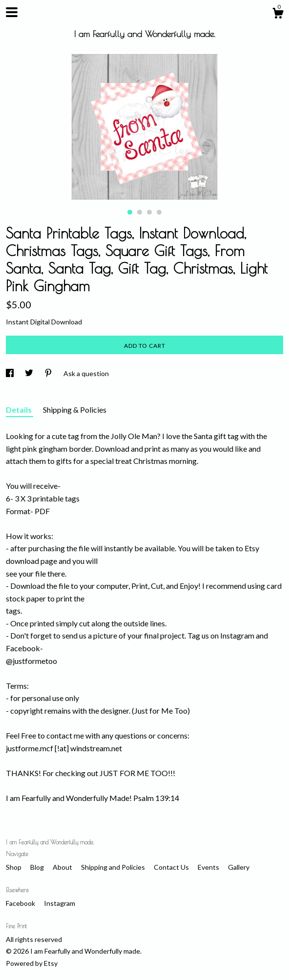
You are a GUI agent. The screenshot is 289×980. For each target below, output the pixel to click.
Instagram (60, 903)
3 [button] (149, 212)
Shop (14, 867)
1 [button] (130, 212)
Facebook (21, 903)
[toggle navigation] (12, 12)
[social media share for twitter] (30, 373)
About (63, 867)
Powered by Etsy (32, 963)
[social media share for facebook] (10, 373)
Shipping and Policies (114, 867)
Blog (38, 867)
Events (209, 867)
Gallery (239, 867)
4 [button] (159, 212)
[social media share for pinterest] (49, 373)
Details (20, 410)
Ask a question (86, 373)
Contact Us (172, 867)
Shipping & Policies (75, 410)
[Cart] (278, 15)
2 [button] (140, 212)
